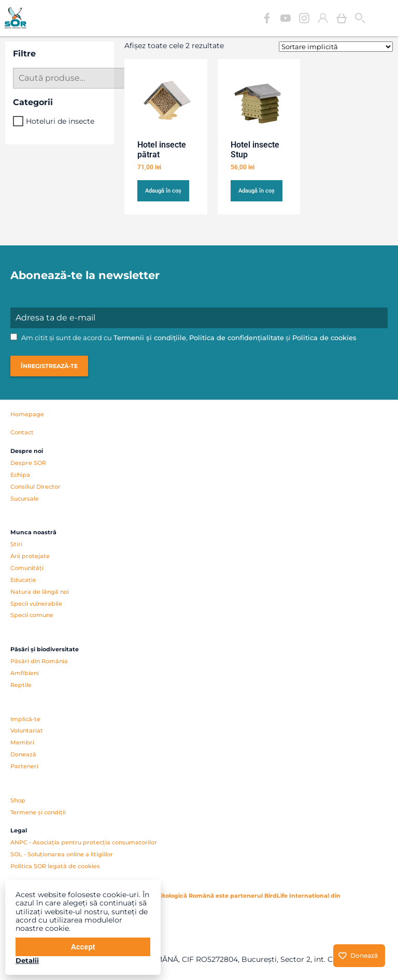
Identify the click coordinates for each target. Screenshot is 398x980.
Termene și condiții (38, 812)
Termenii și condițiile (150, 338)
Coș (342, 18)
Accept (83, 947)
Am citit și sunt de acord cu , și (183, 338)
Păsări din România (39, 661)
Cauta (360, 18)
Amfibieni (25, 673)
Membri (22, 742)
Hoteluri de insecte (60, 121)
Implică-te (25, 719)
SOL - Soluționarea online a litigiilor (62, 854)
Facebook (267, 18)
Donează (23, 754)
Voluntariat (27, 730)
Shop (18, 800)
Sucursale (25, 499)
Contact (22, 432)
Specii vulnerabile (36, 604)
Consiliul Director (35, 487)
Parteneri (24, 766)
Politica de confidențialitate (237, 338)
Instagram (304, 18)
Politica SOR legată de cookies (55, 866)
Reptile (21, 685)
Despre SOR (28, 463)
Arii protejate (30, 556)
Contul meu (323, 18)
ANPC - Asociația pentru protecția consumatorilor (84, 842)
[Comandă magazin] (336, 47)
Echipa (20, 475)
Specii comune (32, 615)
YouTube (286, 18)
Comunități (27, 568)
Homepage (27, 414)
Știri (16, 544)
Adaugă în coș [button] (163, 191)
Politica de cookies (324, 338)
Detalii (27, 960)
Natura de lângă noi (40, 592)
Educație (23, 580)
